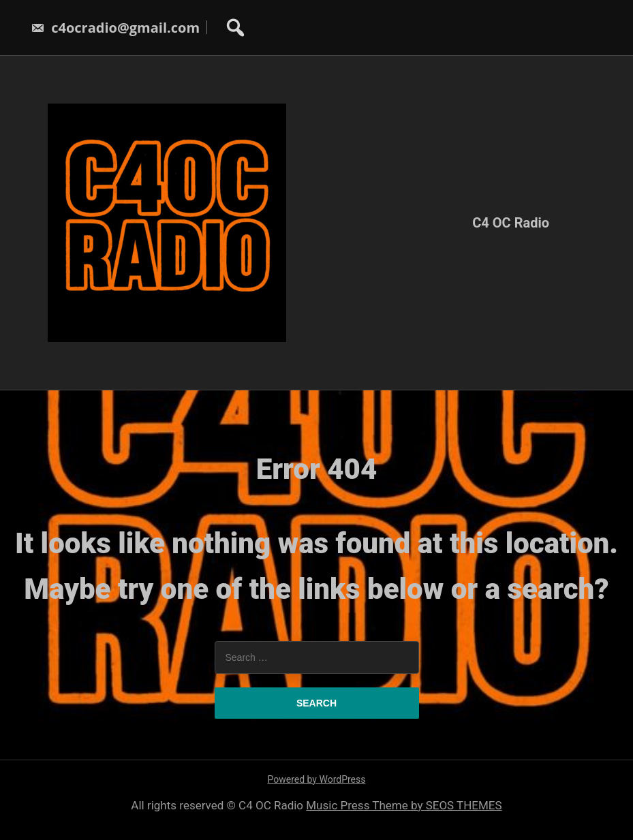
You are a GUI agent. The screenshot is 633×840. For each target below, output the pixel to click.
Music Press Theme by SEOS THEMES (404, 805)
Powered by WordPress (317, 779)
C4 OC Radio (511, 223)
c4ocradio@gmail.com (115, 28)
